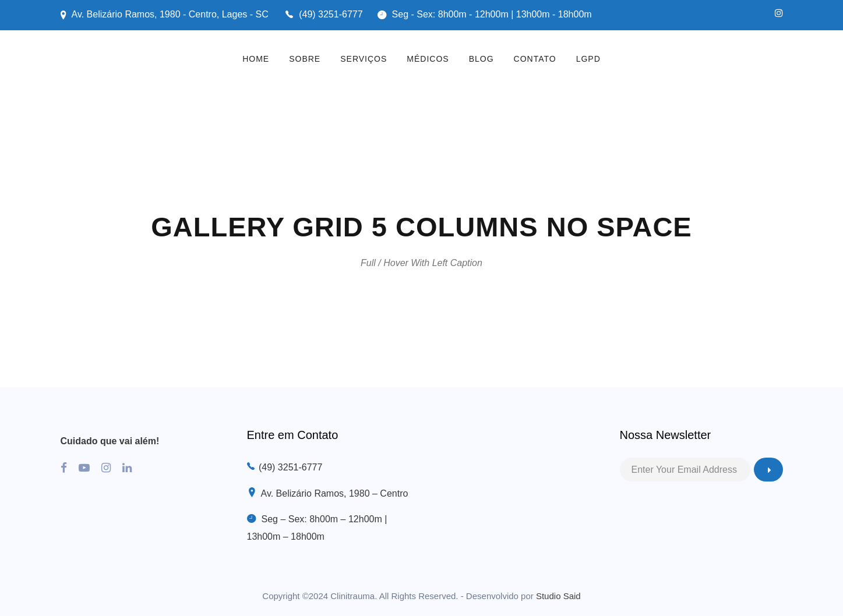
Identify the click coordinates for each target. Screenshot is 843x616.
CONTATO (535, 59)
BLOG (482, 59)
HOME (256, 59)
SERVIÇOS (364, 59)
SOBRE (305, 59)
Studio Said (558, 596)
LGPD (588, 59)
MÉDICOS (428, 59)
